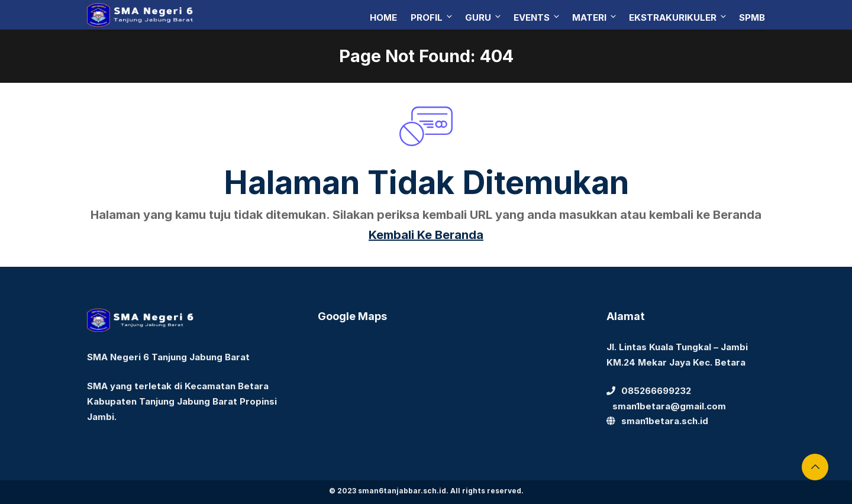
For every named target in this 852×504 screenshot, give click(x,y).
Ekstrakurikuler (678, 17)
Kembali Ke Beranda (426, 235)
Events (537, 17)
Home (383, 17)
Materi (595, 17)
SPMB (752, 17)
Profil (432, 17)
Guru (484, 17)
